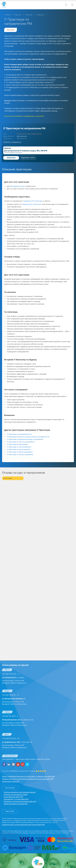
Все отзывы (8, 478)
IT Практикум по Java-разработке (19, 449)
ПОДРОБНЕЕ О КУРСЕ (28, 158)
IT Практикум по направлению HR (19, 434)
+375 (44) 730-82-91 (10, 695)
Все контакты (10, 788)
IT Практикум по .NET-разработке (19, 447)
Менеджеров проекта (18, 186)
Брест (7, 734)
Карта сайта (10, 811)
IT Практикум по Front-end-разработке (21, 442)
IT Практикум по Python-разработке (20, 452)
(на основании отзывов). (19, 771)
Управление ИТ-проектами (33, 201)
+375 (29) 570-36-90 (11, 738)
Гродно (7, 691)
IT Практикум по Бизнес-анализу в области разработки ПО (28, 437)
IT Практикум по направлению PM (24, 128)
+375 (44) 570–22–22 (11, 674)
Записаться (11, 158)
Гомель (7, 712)
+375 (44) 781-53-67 (10, 716)
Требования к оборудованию (12, 142)
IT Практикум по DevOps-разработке (20, 454)
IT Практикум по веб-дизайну (17, 444)
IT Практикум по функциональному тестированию (25, 439)
